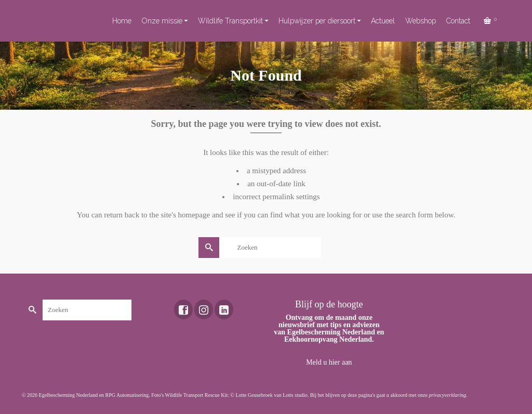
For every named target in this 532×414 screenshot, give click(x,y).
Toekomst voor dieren (25, 21)
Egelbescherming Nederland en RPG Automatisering (94, 395)
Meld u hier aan (329, 362)
